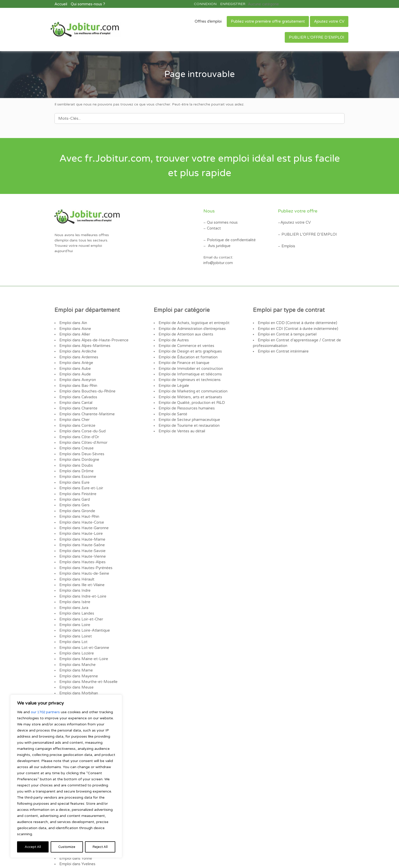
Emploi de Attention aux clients (185, 332)
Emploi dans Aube (75, 364)
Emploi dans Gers (74, 492)
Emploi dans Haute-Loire (80, 519)
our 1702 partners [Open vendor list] (46, 712)
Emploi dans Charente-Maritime (86, 407)
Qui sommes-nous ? (87, 4)
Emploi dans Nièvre (76, 679)
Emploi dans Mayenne (78, 652)
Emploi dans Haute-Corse (81, 508)
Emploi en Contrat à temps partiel (287, 332)
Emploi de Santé (173, 407)
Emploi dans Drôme (76, 460)
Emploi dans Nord (75, 684)
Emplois (288, 244)
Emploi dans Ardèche (77, 348)
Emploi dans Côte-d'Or (79, 428)
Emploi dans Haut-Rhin (79, 503)
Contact (214, 227)
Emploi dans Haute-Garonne (83, 513)
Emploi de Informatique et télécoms (189, 369)
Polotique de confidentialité (231, 238)
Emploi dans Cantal (76, 396)
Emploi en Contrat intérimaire (283, 348)
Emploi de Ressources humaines (186, 401)
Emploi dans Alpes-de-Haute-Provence (93, 337)
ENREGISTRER (233, 4)
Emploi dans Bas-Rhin (78, 380)
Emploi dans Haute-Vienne (82, 540)
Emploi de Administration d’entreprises (191, 326)
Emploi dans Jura (74, 588)
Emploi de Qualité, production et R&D (191, 396)
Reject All (67, 847)
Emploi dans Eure (74, 471)
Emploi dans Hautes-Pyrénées (85, 551)
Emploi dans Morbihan (78, 668)
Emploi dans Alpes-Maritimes (84, 342)
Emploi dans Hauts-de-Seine (84, 556)
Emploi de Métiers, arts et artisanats (190, 391)
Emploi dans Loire (74, 604)
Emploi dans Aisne (75, 326)
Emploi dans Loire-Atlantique (84, 609)
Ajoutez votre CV (329, 21)
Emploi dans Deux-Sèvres (81, 444)
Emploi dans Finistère (77, 481)
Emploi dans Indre (75, 572)
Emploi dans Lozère (76, 631)
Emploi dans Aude (75, 369)
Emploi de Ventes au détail (181, 423)
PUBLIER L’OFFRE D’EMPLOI (317, 37)
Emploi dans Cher (74, 412)
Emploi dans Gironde (77, 497)
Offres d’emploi (208, 21)
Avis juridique (219, 244)
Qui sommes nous (222, 222)
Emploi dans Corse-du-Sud (82, 423)
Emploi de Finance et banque (183, 359)
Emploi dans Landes (76, 593)
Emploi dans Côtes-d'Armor (83, 433)
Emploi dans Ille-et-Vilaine (81, 567)
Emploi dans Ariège (76, 359)
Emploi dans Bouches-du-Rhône (87, 385)
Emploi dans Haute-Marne (82, 524)
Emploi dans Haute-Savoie (82, 535)
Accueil (61, 4)
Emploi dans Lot (73, 620)
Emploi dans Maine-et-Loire (83, 636)
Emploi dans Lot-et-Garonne (84, 625)
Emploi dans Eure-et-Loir (81, 476)
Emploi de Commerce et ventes (185, 342)
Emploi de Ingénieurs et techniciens (189, 375)
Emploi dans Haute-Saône (82, 529)
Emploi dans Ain (73, 321)
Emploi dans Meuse (76, 663)
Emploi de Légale (173, 380)
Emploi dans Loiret (75, 615)
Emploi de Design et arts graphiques (189, 348)
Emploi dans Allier (74, 332)
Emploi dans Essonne (77, 465)
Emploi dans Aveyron (77, 375)
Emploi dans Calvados (78, 391)
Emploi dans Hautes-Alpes (82, 545)
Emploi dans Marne (76, 647)
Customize (33, 847)
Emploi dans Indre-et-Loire (82, 577)
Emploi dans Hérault (76, 561)
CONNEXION (205, 4)
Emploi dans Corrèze (77, 417)
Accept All (99, 847)
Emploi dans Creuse (76, 439)
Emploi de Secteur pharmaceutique (189, 412)
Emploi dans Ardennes (78, 353)
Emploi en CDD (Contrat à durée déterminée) (296, 321)
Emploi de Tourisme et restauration (188, 417)
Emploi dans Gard (74, 487)
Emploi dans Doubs (76, 455)
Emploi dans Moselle (77, 673)
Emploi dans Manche (77, 641)
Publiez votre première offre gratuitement (268, 21)
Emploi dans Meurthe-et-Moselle (87, 657)
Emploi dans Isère (74, 583)
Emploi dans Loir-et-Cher (81, 599)
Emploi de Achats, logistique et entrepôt (193, 321)
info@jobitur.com (218, 260)
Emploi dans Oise (74, 689)
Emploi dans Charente (78, 401)
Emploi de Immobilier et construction (190, 364)
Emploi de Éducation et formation (187, 353)
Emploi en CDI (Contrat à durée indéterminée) (297, 326)
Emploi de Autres (173, 337)
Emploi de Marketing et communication (192, 385)
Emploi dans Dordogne (79, 449)
